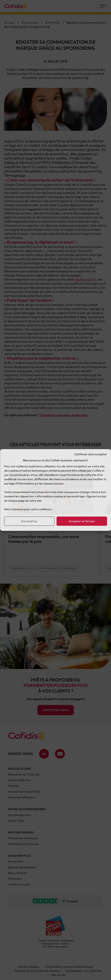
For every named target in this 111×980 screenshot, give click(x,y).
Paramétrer (29, 521)
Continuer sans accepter (91, 454)
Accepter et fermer (82, 521)
